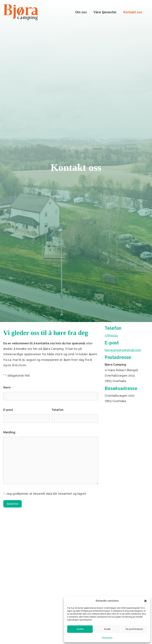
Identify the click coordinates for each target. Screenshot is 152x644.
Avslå (107, 629)
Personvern (107, 638)
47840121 (111, 335)
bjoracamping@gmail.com (123, 350)
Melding (11, 433)
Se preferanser (134, 629)
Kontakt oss (133, 12)
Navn (8, 388)
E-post (9, 410)
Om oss (81, 12)
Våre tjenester (105, 12)
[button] (145, 601)
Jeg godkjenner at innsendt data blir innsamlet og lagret (46, 494)
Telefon (58, 410)
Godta (80, 629)
